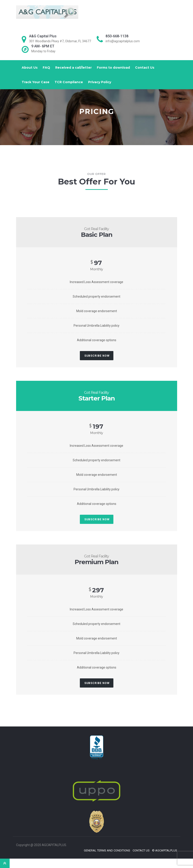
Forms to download (113, 68)
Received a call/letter (73, 68)
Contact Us (145, 68)
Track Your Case (36, 82)
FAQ (46, 68)
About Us (30, 68)
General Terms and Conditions (107, 851)
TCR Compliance (69, 82)
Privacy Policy (100, 82)
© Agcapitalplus (165, 851)
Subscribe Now (97, 356)
